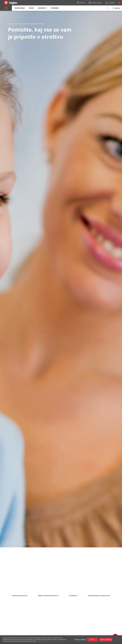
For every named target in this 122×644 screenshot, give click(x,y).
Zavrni (92, 640)
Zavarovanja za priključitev (99, 596)
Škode (31, 8)
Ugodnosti (42, 8)
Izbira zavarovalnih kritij (48, 596)
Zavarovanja (20, 8)
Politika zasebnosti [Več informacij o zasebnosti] (42, 641)
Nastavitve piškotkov (80, 640)
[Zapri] (119, 640)
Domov (7, 544)
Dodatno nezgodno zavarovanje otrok (21, 544)
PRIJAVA (117, 8)
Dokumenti (73, 596)
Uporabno (55, 8)
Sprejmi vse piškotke (106, 640)
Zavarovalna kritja (20, 596)
